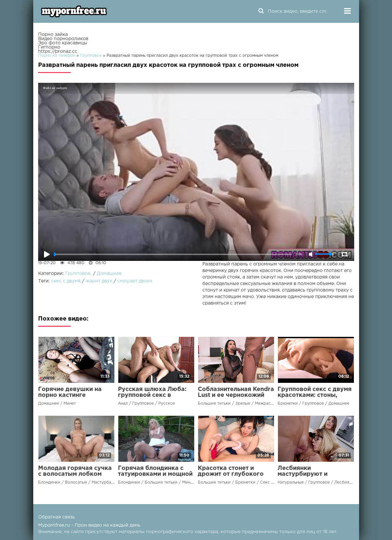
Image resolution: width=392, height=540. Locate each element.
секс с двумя (66, 281)
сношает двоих (135, 281)
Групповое (78, 274)
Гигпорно (49, 47)
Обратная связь (57, 517)
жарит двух (99, 281)
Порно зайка (53, 35)
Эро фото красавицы (63, 43)
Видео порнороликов (63, 39)
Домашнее (109, 274)
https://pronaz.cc (58, 52)
